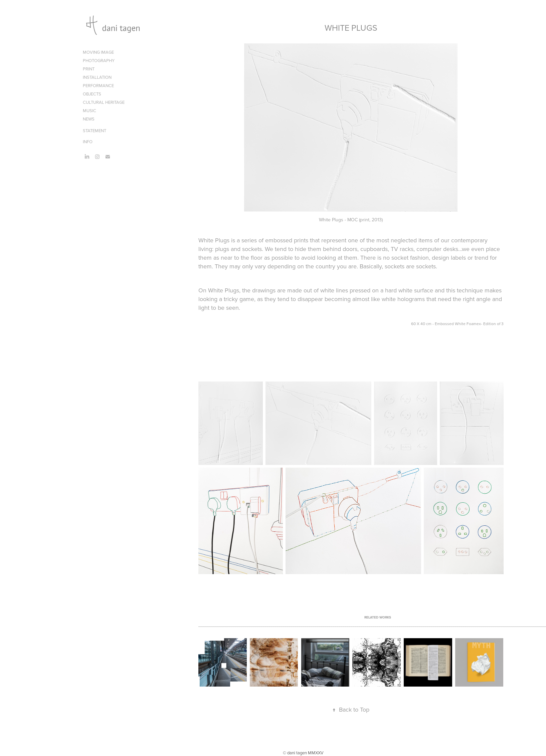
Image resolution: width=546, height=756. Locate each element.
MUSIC (89, 110)
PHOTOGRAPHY (99, 60)
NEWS (89, 119)
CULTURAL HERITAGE (104, 102)
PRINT (89, 69)
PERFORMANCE (98, 85)
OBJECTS (92, 94)
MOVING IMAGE (98, 52)
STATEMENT (95, 131)
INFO (88, 142)
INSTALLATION (97, 77)
